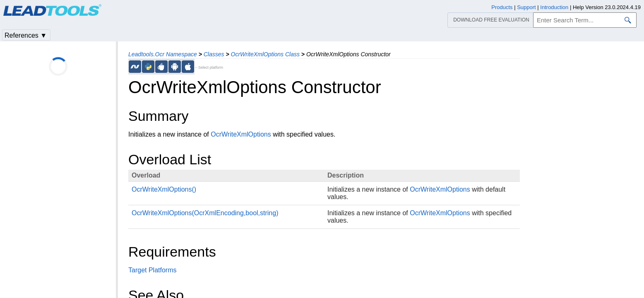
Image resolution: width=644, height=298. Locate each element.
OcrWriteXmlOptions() (164, 189)
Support (526, 7)
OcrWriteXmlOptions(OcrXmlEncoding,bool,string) (205, 213)
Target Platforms (152, 270)
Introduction (554, 7)
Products (502, 7)
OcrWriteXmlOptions (241, 134)
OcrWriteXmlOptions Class (265, 54)
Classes (214, 54)
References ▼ (26, 35)
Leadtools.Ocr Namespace (163, 54)
